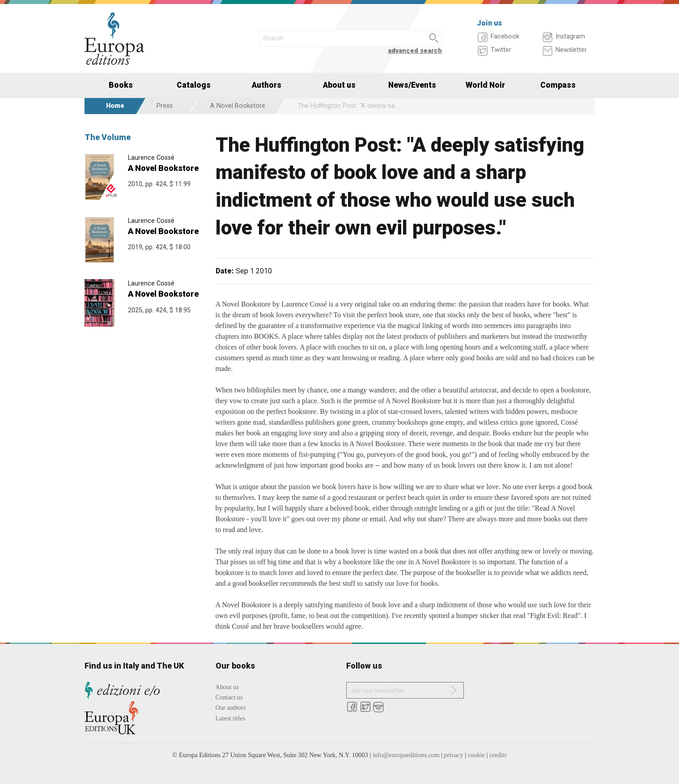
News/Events (412, 85)
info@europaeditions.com (406, 755)
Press (165, 106)
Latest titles (231, 718)
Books (121, 85)
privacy (454, 755)
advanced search (415, 51)
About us (339, 85)
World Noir (485, 85)
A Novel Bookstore (238, 106)
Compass (558, 85)
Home (115, 106)
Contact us (229, 697)
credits (498, 755)
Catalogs (194, 85)
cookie (476, 755)
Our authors (231, 707)
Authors (267, 85)
